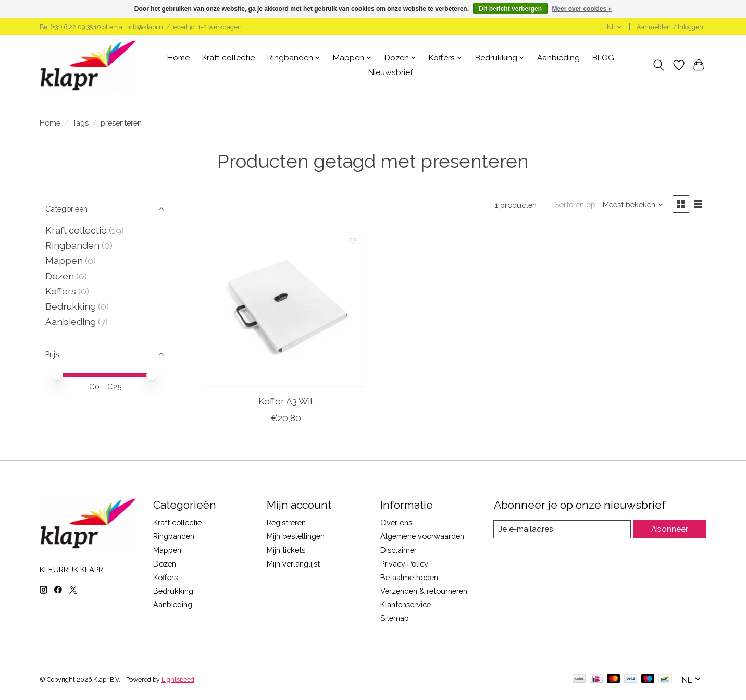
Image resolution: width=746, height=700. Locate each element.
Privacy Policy (404, 565)
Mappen (64, 260)
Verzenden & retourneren (424, 592)
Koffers (61, 291)
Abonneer (670, 530)
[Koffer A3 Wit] (286, 309)
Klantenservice (406, 605)
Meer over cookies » (582, 9)
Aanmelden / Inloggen (670, 27)
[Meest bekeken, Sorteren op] (631, 205)
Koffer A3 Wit (286, 402)
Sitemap (395, 619)
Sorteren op (573, 205)
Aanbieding (558, 58)
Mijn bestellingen (296, 537)
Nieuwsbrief (390, 72)
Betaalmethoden (409, 578)
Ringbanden (72, 245)
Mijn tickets (286, 551)
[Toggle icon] (659, 65)
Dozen (60, 276)
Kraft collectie (228, 58)
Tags (80, 123)
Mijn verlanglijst (293, 565)
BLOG (603, 58)
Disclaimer (399, 551)
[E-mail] (563, 530)
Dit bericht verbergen (510, 9)
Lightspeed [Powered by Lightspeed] (178, 681)
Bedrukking (71, 306)
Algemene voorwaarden (422, 537)
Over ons (396, 524)
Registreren (286, 524)
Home (178, 58)
